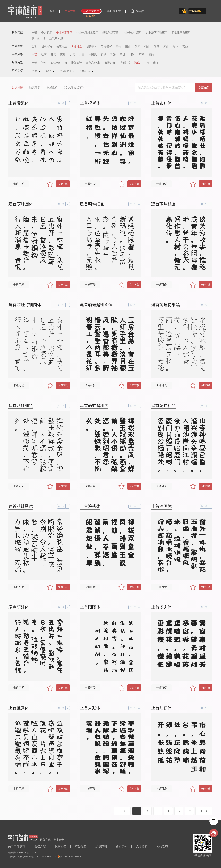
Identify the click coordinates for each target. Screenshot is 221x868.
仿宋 (138, 46)
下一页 (204, 811)
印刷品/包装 (93, 63)
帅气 (53, 55)
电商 (156, 63)
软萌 (44, 55)
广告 (147, 63)
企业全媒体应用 (132, 33)
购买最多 (35, 87)
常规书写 (106, 46)
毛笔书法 (62, 46)
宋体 (166, 46)
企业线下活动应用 (157, 33)
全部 (34, 33)
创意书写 (47, 46)
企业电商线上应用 (87, 33)
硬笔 (157, 46)
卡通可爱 (76, 46)
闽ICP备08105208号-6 (71, 857)
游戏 (137, 63)
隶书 (118, 46)
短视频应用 (56, 38)
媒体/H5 (56, 63)
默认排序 (17, 87)
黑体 (176, 46)
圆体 (128, 46)
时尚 (132, 55)
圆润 (104, 55)
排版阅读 (76, 63)
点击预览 (203, 87)
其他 (185, 46)
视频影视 (125, 63)
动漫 (113, 55)
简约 (151, 55)
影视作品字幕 (111, 33)
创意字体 (91, 46)
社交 (44, 63)
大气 (72, 55)
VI (66, 63)
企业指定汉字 (64, 33)
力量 (82, 55)
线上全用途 (38, 38)
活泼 (123, 55)
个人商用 (47, 33)
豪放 (63, 55)
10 (189, 811)
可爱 (142, 55)
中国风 (93, 55)
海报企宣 (110, 63)
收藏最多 (52, 87)
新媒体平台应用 (181, 33)
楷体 (147, 46)
